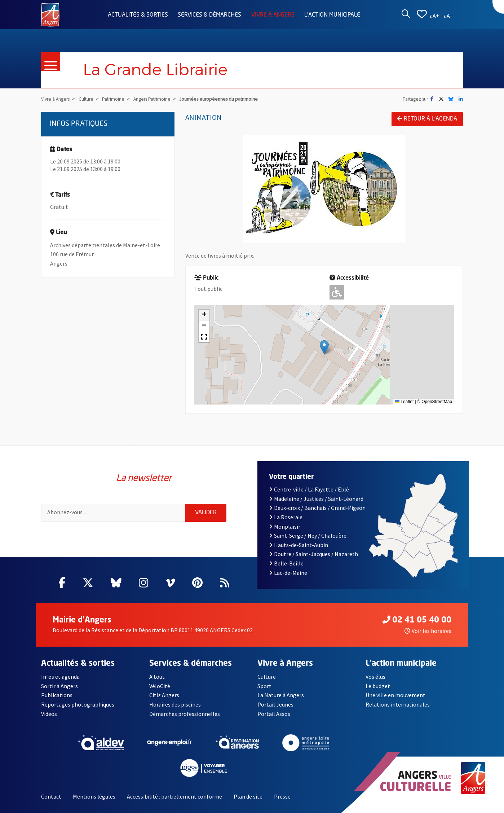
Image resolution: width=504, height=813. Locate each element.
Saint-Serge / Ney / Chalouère (308, 536)
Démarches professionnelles (185, 714)
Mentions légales (94, 796)
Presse (282, 796)
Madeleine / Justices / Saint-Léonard (316, 499)
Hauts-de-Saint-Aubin (299, 545)
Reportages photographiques (78, 704)
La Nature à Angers (281, 695)
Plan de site (248, 796)
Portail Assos (274, 714)
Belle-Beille (286, 563)
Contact (51, 796)
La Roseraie (286, 517)
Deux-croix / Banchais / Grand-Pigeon (317, 508)
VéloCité (160, 686)
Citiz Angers (164, 695)
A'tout (157, 677)
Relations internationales (398, 704)
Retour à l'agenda (427, 119)
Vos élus (375, 677)
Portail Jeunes (275, 704)
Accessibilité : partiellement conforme (174, 796)
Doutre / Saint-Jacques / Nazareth (313, 554)
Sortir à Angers (59, 686)
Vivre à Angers (273, 15)
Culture (267, 677)
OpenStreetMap (437, 402)
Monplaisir (285, 526)
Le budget (378, 686)
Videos (49, 714)
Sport (264, 686)
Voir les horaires (428, 631)
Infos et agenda (60, 677)
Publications (57, 695)
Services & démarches (209, 15)
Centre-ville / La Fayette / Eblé (309, 489)
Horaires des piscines (175, 704)
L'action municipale (332, 15)
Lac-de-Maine (288, 573)
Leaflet (404, 402)
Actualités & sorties (138, 15)
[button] (324, 347)
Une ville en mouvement (395, 695)
